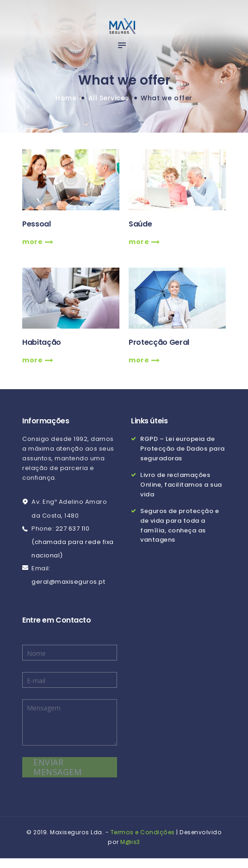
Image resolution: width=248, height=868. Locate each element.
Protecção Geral (159, 342)
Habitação (42, 342)
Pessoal (37, 224)
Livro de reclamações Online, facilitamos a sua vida (181, 485)
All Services (109, 98)
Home (66, 98)
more (33, 242)
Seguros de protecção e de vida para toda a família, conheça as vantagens (180, 526)
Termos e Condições (143, 832)
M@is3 (130, 842)
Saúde (140, 224)
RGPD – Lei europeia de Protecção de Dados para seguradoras (183, 449)
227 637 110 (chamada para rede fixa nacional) (73, 542)
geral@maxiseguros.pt (68, 582)
